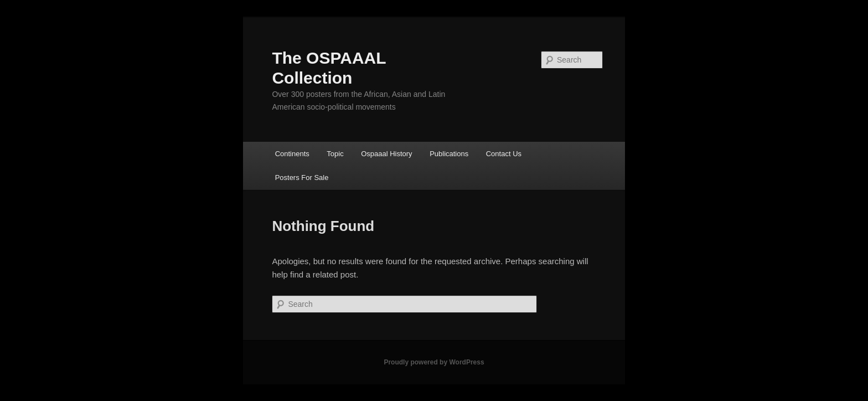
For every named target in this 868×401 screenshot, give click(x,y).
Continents (292, 154)
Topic (335, 154)
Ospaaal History (386, 154)
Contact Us (504, 154)
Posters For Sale (302, 178)
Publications (449, 154)
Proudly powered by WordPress (434, 362)
